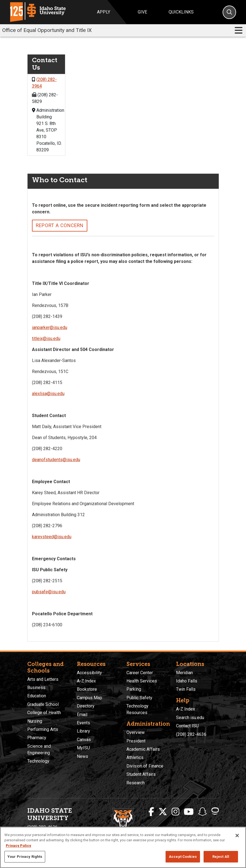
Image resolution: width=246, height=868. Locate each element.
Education (37, 696)
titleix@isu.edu (46, 338)
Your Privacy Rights (25, 857)
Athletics (135, 757)
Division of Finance (145, 766)
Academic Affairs (143, 749)
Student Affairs (141, 774)
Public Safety (139, 698)
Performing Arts (43, 729)
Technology (38, 761)
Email (82, 715)
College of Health (44, 713)
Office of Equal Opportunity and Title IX (47, 30)
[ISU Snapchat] (202, 812)
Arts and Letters (43, 679)
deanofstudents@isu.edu (56, 460)
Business (36, 688)
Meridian (184, 673)
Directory (86, 706)
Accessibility (89, 673)
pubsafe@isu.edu (49, 592)
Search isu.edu (190, 718)
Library (83, 731)
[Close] (237, 836)
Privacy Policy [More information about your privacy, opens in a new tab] (18, 846)
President (136, 741)
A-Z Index (86, 681)
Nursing (35, 721)
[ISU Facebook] (151, 812)
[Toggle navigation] (239, 30)
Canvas (84, 740)
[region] (123, 847)
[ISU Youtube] (189, 812)
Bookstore (87, 689)
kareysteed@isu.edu (52, 537)
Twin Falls (186, 689)
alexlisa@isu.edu (48, 394)
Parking (134, 689)
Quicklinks (181, 12)
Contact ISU (187, 726)
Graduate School (43, 704)
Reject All (221, 857)
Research (136, 783)
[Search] (229, 12)
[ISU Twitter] (163, 812)
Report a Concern (60, 225)
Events (83, 723)
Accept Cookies (183, 857)
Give (142, 12)
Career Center (140, 673)
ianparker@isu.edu (50, 327)
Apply (104, 12)
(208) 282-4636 (191, 734)
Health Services (142, 681)
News (83, 756)
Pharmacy (37, 738)
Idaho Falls (187, 681)
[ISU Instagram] (175, 812)
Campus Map (90, 698)
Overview (136, 732)
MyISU (83, 748)
